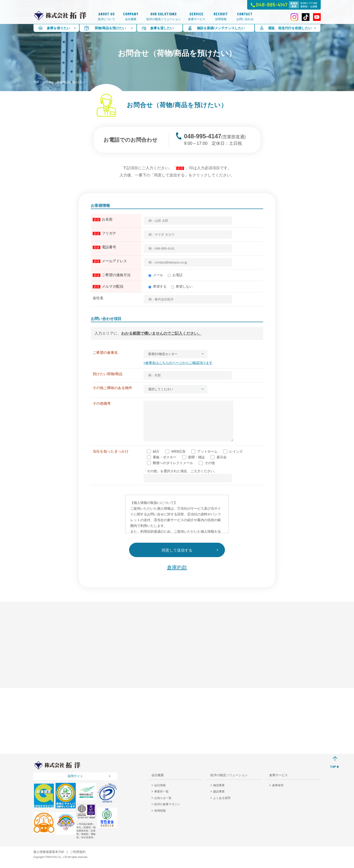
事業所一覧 (161, 799)
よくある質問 (222, 805)
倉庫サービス (197, 16)
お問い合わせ (245, 16)
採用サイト (75, 783)
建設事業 (219, 799)
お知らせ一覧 (163, 805)
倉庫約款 (177, 574)
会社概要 (131, 16)
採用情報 (221, 16)
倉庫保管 (278, 792)
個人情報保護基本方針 (49, 859)
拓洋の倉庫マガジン (167, 811)
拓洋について (107, 16)
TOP (36, 82)
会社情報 (160, 792)
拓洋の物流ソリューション (164, 16)
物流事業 (219, 792)
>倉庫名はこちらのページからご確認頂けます (177, 363)
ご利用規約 (78, 859)
